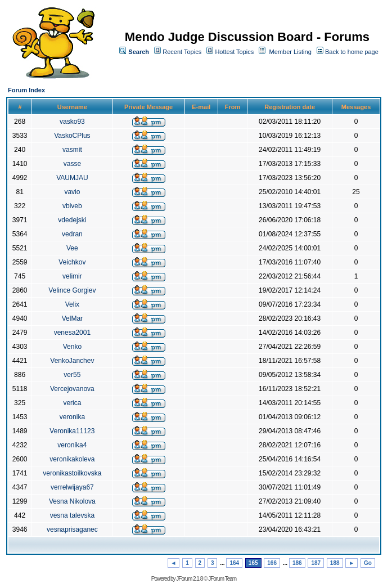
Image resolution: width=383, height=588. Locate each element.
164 (234, 563)
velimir (72, 276)
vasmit (72, 150)
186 (297, 563)
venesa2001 (72, 333)
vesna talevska (72, 515)
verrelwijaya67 (72, 487)
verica (72, 403)
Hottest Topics (234, 52)
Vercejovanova (72, 389)
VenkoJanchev (72, 361)
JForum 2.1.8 (189, 579)
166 (272, 563)
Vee (72, 248)
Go (368, 563)
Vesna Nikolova (72, 501)
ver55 (72, 375)
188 (335, 563)
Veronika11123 (72, 431)
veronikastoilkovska (72, 473)
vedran (72, 234)
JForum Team (222, 579)
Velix (72, 304)
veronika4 (72, 445)
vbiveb (72, 206)
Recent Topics (182, 52)
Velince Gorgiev (72, 290)
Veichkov (72, 262)
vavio (72, 192)
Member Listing (290, 52)
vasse (72, 164)
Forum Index (26, 90)
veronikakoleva (72, 459)
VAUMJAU (72, 178)
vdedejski (72, 220)
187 (316, 563)
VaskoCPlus (72, 136)
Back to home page (352, 52)
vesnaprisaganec (72, 529)
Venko (72, 347)
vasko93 (72, 122)
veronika (72, 417)
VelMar (72, 318)
